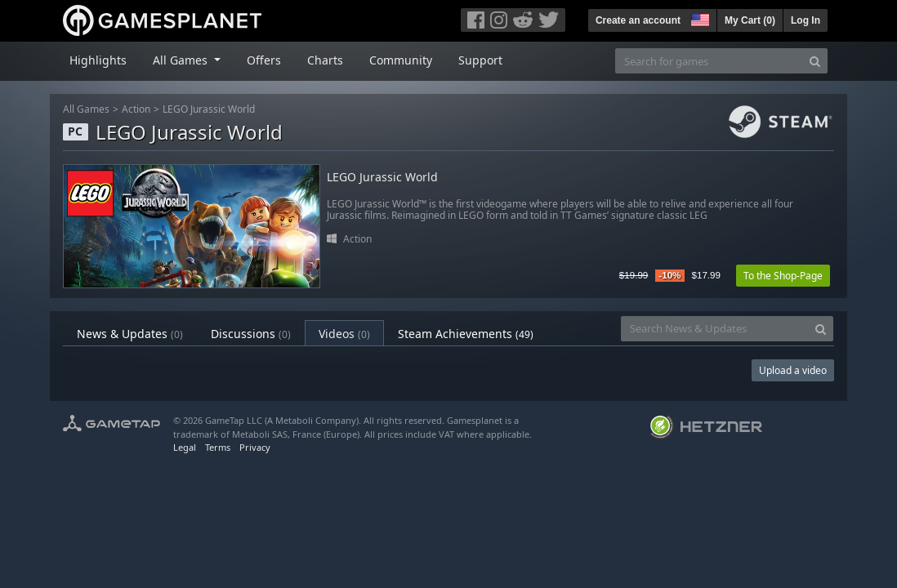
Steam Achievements (466, 334)
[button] (698, 18)
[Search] (815, 61)
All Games (86, 109)
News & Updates (130, 334)
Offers (264, 60)
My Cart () (750, 20)
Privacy (255, 447)
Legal (185, 447)
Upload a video (793, 370)
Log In (806, 20)
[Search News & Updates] (715, 329)
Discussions (251, 334)
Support (480, 60)
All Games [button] (182, 60)
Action (136, 109)
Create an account (638, 20)
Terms (218, 447)
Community (401, 60)
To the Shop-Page (783, 276)
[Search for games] (709, 61)
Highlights (98, 60)
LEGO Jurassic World (209, 109)
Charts (325, 60)
